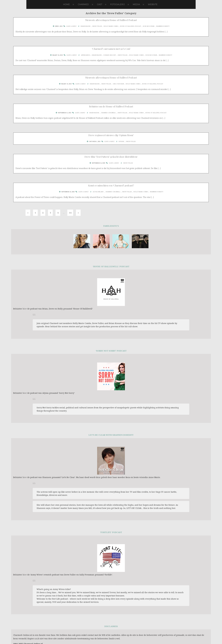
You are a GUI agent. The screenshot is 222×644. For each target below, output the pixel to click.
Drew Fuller (97, 26)
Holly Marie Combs (111, 26)
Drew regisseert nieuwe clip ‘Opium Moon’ (111, 135)
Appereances (85, 55)
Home (66, 4)
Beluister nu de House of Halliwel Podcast (111, 106)
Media (136, 4)
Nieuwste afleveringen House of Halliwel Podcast (111, 20)
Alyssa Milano (98, 192)
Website (153, 4)
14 (70, 213)
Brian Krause (86, 26)
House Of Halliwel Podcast (131, 26)
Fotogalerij (117, 4)
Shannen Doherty (163, 26)
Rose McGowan (149, 26)
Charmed (83, 4)
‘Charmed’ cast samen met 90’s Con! (111, 49)
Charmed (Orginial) (108, 113)
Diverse (121, 141)
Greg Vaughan (118, 84)
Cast (100, 4)
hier (25, 309)
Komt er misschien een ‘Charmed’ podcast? (111, 185)
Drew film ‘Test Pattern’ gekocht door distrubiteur (111, 157)
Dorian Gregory (110, 55)
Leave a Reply (71, 26)
